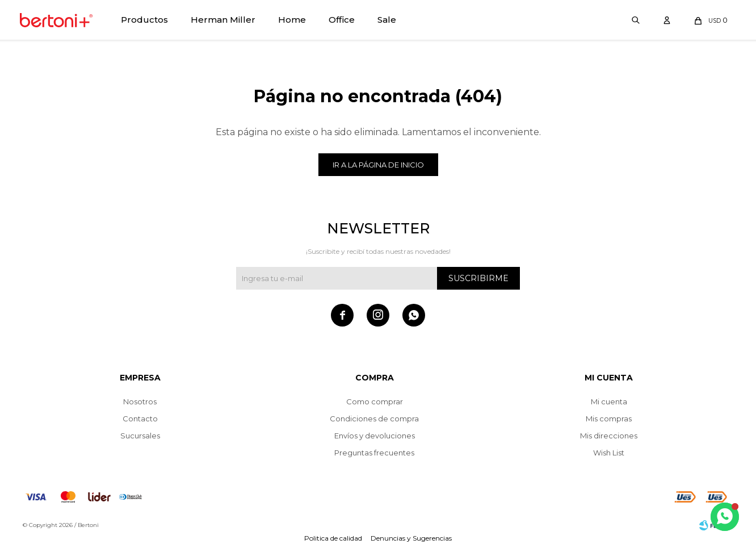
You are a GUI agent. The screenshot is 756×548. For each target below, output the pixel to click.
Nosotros (140, 401)
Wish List (609, 453)
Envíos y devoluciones (375, 436)
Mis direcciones (609, 436)
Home (292, 20)
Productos (144, 20)
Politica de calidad (333, 538)
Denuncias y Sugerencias (411, 538)
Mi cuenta (609, 401)
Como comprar (375, 401)
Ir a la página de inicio (378, 165)
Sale (387, 20)
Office (342, 20)
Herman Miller (223, 20)
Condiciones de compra (374, 419)
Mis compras (609, 419)
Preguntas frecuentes (374, 453)
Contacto (140, 419)
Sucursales (140, 436)
